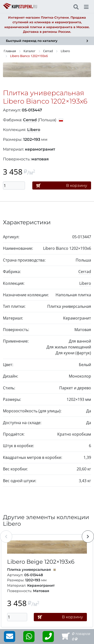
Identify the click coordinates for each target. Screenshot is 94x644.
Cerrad (48, 51)
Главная (10, 51)
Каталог (29, 51)
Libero (65, 51)
